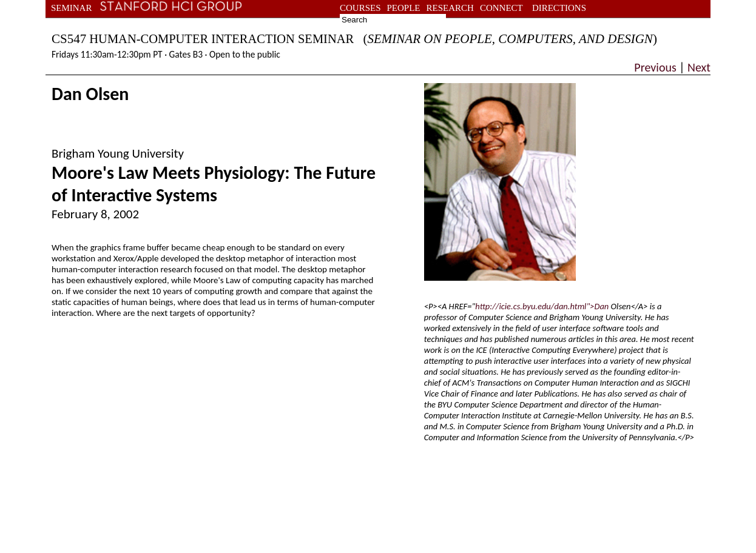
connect (501, 8)
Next (698, 67)
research (450, 8)
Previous (656, 67)
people (404, 8)
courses (360, 8)
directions (559, 8)
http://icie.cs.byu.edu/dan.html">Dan (542, 306)
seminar (71, 8)
